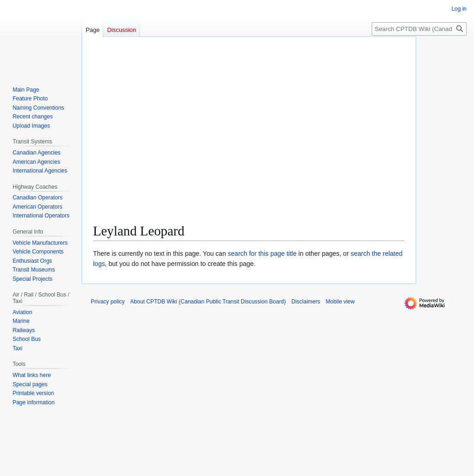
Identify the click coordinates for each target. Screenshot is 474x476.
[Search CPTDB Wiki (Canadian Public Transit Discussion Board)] (419, 29)
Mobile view (340, 302)
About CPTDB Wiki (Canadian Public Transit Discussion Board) (208, 302)
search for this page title (262, 253)
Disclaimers (306, 302)
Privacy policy (108, 302)
